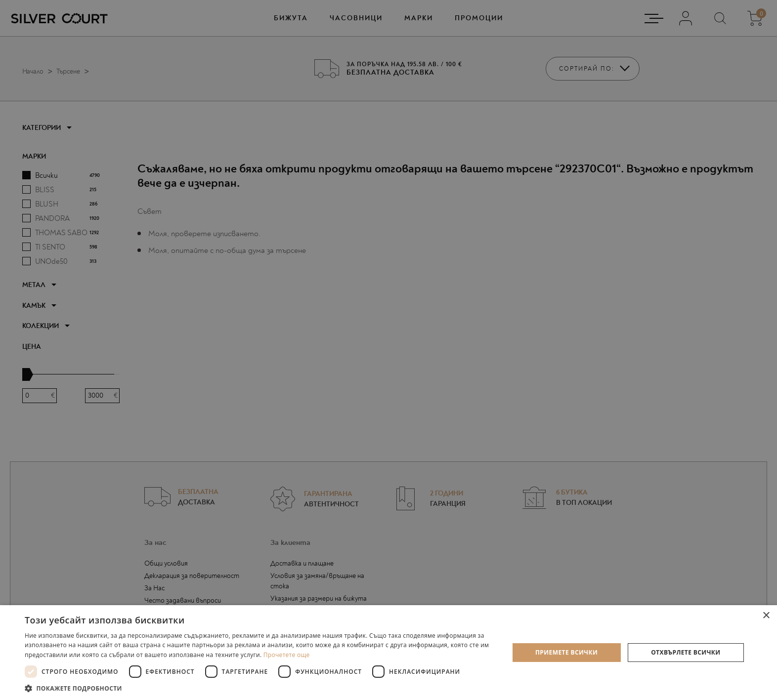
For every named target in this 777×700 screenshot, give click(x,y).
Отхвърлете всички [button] (686, 652)
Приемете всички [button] (566, 652)
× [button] (766, 616)
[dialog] (388, 350)
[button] (259, 688)
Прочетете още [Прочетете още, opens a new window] (287, 655)
